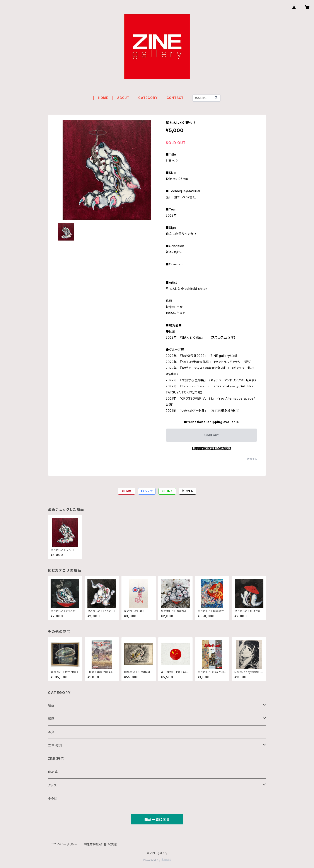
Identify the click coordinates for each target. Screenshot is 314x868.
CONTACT (175, 98)
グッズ (52, 785)
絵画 (51, 705)
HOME (103, 98)
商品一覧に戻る (157, 819)
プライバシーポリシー (64, 844)
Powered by (157, 860)
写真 (51, 732)
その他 (53, 798)
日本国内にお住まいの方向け (212, 448)
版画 (51, 719)
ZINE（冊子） (56, 759)
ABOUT (123, 98)
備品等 (53, 772)
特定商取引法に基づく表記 (101, 844)
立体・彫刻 (55, 745)
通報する (252, 459)
